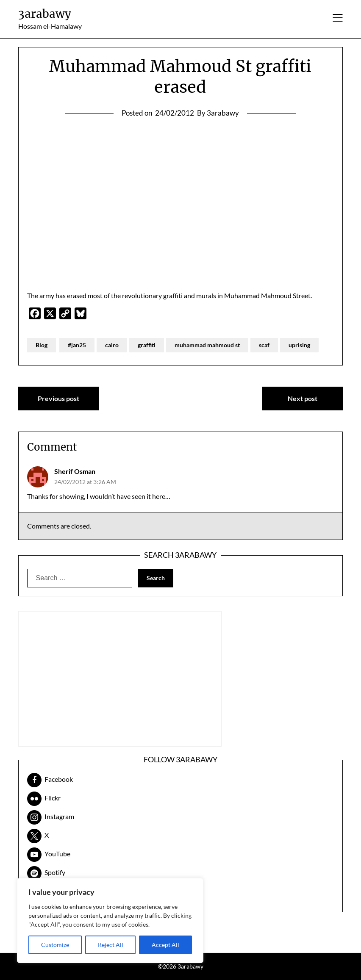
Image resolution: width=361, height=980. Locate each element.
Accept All (165, 945)
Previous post (58, 398)
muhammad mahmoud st (207, 345)
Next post (303, 398)
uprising (299, 345)
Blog (42, 345)
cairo (112, 345)
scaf (264, 345)
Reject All (111, 945)
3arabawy (45, 14)
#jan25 (77, 345)
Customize (55, 945)
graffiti (147, 345)
